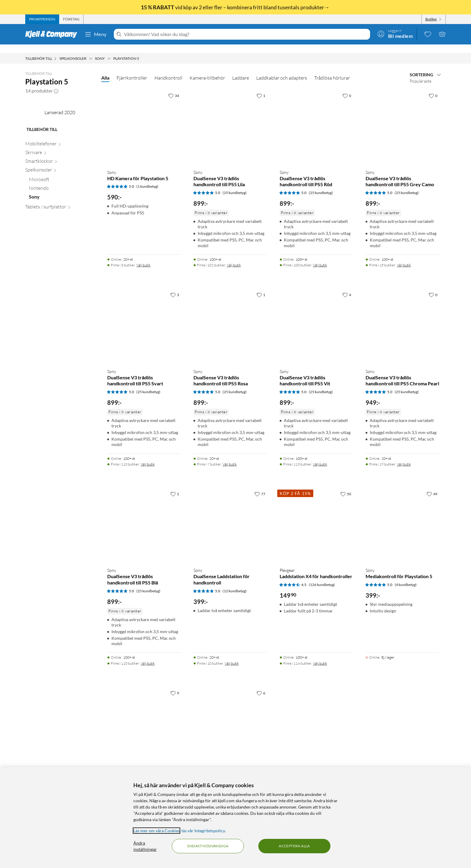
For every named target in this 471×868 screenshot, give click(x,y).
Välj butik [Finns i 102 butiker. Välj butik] (234, 257)
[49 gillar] (432, 485)
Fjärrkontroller (132, 69)
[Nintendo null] (61, 246)
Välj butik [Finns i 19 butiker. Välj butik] (404, 456)
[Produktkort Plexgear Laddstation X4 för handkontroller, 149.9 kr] (317, 517)
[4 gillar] (347, 286)
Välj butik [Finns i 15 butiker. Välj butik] (404, 257)
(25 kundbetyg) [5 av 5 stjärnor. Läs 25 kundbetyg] (235, 184)
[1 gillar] (261, 87)
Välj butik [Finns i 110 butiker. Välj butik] (148, 456)
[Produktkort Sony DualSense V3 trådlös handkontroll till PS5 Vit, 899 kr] (317, 318)
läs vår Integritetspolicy (203, 831)
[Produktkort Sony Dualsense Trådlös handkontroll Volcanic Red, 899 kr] (231, 716)
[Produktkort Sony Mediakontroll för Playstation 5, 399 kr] (403, 517)
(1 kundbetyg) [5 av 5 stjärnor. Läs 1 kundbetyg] (147, 178)
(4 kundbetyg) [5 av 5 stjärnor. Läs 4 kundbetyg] (406, 576)
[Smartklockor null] (60, 219)
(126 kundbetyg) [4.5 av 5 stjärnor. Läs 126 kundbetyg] (322, 576)
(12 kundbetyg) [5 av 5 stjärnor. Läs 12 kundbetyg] (235, 583)
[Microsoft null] (61, 238)
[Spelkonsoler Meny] (91, 50)
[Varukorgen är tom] (442, 34)
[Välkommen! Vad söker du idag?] (246, 34)
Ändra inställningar (145, 846)
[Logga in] (395, 34)
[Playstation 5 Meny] (141, 50)
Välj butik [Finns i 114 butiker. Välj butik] (320, 655)
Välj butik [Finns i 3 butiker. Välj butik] (143, 257)
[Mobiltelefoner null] (60, 202)
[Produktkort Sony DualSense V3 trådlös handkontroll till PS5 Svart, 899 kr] (144, 318)
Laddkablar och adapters (282, 69)
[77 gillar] (260, 485)
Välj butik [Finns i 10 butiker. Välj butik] (232, 655)
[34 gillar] (174, 87)
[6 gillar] (261, 684)
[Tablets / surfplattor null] (60, 265)
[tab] (42, 19)
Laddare (241, 69)
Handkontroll (168, 69)
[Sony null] (61, 255)
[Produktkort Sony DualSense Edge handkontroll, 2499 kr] (144, 716)
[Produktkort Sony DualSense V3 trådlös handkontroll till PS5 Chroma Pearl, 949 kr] (403, 318)
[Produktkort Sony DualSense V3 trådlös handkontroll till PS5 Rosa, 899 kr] (231, 318)
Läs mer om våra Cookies (156, 831)
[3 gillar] (175, 286)
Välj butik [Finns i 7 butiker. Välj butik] (230, 456)
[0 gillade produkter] (428, 34)
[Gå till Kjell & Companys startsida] (53, 34)
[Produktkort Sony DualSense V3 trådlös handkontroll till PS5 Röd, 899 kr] (317, 119)
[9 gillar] (175, 684)
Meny (96, 34)
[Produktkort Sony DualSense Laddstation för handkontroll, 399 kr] (231, 517)
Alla (105, 69)
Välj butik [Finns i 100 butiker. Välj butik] (320, 257)
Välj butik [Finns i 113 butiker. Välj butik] (320, 456)
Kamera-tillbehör (207, 69)
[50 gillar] (346, 485)
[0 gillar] (347, 87)
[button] (56, 82)
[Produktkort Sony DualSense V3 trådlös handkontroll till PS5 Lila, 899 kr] (231, 119)
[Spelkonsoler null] (60, 228)
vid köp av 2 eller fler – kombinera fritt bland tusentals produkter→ (236, 7)
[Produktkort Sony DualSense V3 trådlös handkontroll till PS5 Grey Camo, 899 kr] (403, 119)
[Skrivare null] (60, 210)
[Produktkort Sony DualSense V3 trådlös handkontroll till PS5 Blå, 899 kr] (144, 517)
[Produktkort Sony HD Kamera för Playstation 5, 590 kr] (144, 119)
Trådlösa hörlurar (332, 69)
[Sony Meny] (109, 50)
